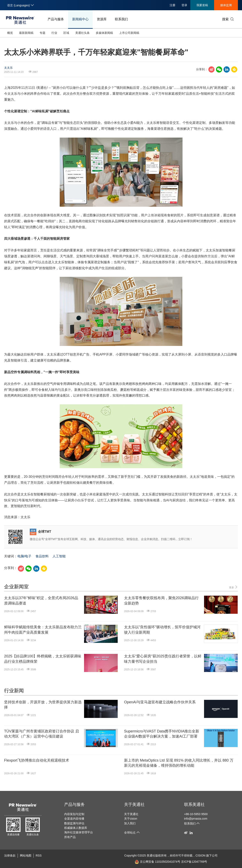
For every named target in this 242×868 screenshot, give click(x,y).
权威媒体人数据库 (76, 828)
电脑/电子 (24, 556)
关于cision (131, 819)
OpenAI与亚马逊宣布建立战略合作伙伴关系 (160, 702)
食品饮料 (42, 556)
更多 (233, 587)
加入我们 (130, 823)
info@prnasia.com (196, 819)
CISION (200, 855)
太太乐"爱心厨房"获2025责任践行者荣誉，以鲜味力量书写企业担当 (163, 659)
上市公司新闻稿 (129, 33)
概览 (10, 33)
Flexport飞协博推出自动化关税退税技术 (37, 760)
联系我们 (121, 19)
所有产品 (70, 837)
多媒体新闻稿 (104, 33)
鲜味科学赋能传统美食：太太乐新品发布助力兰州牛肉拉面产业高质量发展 (43, 630)
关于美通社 (134, 804)
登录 (184, 5)
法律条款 (10, 855)
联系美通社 (194, 804)
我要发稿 (202, 5)
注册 (172, 5)
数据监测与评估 (74, 823)
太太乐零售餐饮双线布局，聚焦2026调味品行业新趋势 (161, 601)
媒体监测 (226, 5)
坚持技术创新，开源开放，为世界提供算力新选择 (43, 705)
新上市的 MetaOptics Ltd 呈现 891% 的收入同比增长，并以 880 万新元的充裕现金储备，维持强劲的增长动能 (179, 763)
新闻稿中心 (80, 19)
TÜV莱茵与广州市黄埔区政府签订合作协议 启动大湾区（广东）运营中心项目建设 (42, 734)
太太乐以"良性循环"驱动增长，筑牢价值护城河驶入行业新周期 (162, 630)
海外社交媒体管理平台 (79, 832)
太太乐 (8, 68)
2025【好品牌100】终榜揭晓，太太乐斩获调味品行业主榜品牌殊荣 (43, 659)
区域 (66, 33)
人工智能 (59, 556)
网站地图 (26, 855)
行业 (54, 33)
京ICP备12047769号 (194, 862)
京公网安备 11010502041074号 (158, 862)
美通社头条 (82, 33)
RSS (39, 855)
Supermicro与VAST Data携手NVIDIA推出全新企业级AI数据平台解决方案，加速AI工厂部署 (162, 734)
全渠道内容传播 (74, 819)
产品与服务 (56, 19)
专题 (42, 33)
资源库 (102, 19)
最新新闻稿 (26, 33)
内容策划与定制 (74, 814)
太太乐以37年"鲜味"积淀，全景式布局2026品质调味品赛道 (41, 601)
